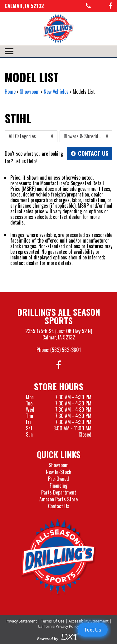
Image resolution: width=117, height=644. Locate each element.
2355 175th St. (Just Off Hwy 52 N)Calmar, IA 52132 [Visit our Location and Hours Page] (59, 334)
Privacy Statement (21, 621)
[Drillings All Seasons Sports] (59, 557)
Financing (58, 485)
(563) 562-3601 (66, 350)
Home (10, 92)
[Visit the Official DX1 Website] (59, 636)
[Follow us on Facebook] (110, 6)
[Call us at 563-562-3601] (88, 6)
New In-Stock (58, 472)
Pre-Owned (58, 479)
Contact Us (59, 506)
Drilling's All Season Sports (59, 316)
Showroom (59, 465)
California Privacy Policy (59, 626)
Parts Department (59, 492)
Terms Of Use (53, 621)
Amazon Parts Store (58, 499)
